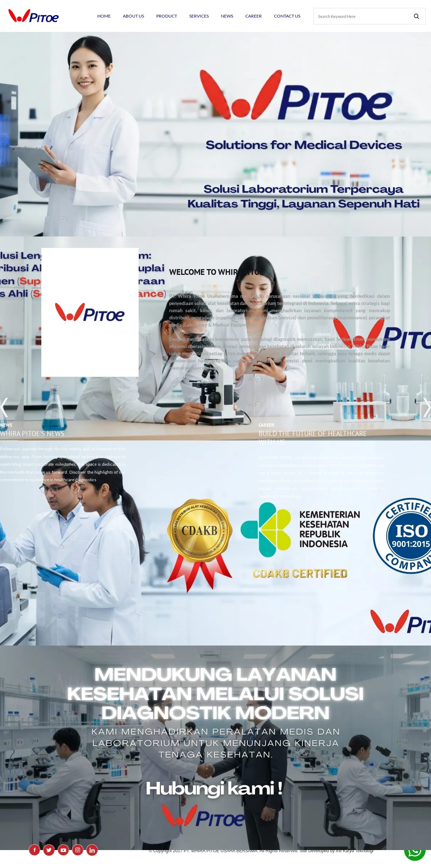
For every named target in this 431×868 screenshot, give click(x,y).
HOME (104, 16)
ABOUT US (133, 16)
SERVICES (199, 16)
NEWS (227, 16)
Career (267, 425)
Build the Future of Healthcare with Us (313, 438)
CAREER (254, 16)
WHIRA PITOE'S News (32, 433)
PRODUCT (167, 16)
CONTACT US (287, 16)
